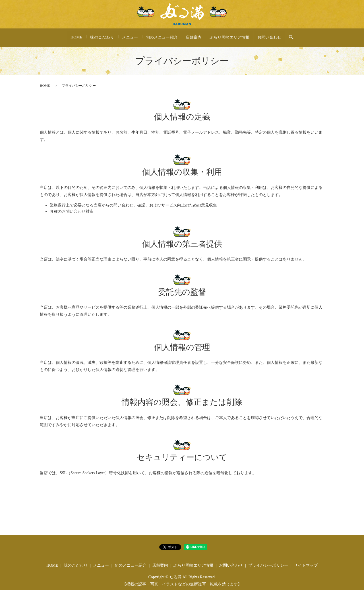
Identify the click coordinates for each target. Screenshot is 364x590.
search (291, 35)
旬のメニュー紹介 (162, 35)
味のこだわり (102, 35)
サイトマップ (306, 560)
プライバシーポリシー (268, 560)
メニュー (130, 35)
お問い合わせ (270, 35)
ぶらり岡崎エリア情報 (230, 35)
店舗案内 (194, 35)
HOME (76, 35)
